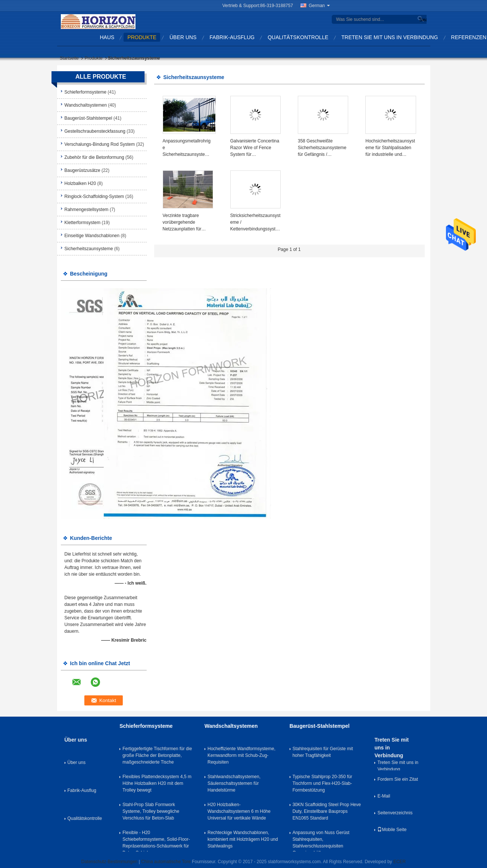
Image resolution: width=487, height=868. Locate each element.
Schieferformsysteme (86, 92)
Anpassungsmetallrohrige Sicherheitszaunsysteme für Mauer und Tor (187, 148)
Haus (107, 37)
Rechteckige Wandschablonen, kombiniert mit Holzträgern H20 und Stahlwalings (243, 839)
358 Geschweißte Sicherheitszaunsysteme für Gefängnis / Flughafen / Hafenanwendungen (322, 148)
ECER (399, 862)
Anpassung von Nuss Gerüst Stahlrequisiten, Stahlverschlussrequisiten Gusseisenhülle (321, 841)
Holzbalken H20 (80, 183)
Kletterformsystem (83, 223)
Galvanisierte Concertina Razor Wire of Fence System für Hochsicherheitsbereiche (255, 148)
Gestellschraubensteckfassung (95, 131)
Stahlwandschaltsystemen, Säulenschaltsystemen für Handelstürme (234, 783)
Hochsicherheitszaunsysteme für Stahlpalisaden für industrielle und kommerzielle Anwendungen (390, 148)
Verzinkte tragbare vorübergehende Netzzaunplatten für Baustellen (182, 223)
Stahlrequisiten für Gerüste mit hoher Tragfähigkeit (323, 752)
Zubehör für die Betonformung (94, 157)
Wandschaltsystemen (86, 105)
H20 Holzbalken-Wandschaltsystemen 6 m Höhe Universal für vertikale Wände (239, 811)
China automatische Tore (166, 862)
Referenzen (469, 37)
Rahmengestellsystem (87, 210)
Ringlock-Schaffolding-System (94, 196)
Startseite (69, 58)
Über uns (183, 37)
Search (422, 20)
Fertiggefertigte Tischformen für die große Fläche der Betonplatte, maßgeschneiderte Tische (157, 755)
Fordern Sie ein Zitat (398, 779)
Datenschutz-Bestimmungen (110, 862)
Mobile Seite (392, 830)
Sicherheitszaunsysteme (89, 249)
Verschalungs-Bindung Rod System (100, 144)
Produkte (142, 37)
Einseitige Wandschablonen (92, 236)
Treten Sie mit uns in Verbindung (390, 37)
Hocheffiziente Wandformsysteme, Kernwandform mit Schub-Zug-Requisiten (241, 755)
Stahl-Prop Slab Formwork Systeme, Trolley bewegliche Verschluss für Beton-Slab (151, 811)
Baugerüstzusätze (82, 170)
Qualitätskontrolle (298, 37)
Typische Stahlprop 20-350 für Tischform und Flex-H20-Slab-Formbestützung (322, 783)
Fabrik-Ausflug (232, 37)
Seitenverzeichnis (395, 813)
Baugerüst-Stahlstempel (88, 118)
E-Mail (384, 796)
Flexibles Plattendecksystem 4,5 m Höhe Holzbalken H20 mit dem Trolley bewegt (157, 783)
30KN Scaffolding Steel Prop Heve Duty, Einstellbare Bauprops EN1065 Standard (327, 811)
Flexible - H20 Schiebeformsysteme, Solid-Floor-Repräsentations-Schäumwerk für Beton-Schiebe (156, 841)
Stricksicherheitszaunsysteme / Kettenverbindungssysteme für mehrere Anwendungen (255, 223)
